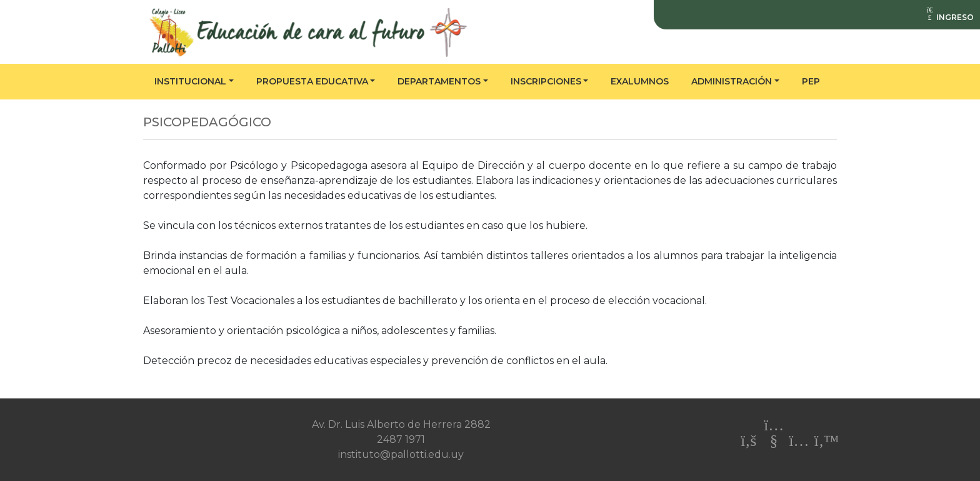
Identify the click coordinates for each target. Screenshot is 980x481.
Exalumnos (640, 81)
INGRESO (949, 17)
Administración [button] (732, 81)
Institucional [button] (190, 81)
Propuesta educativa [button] (312, 81)
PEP (811, 81)
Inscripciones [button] (546, 81)
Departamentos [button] (439, 81)
